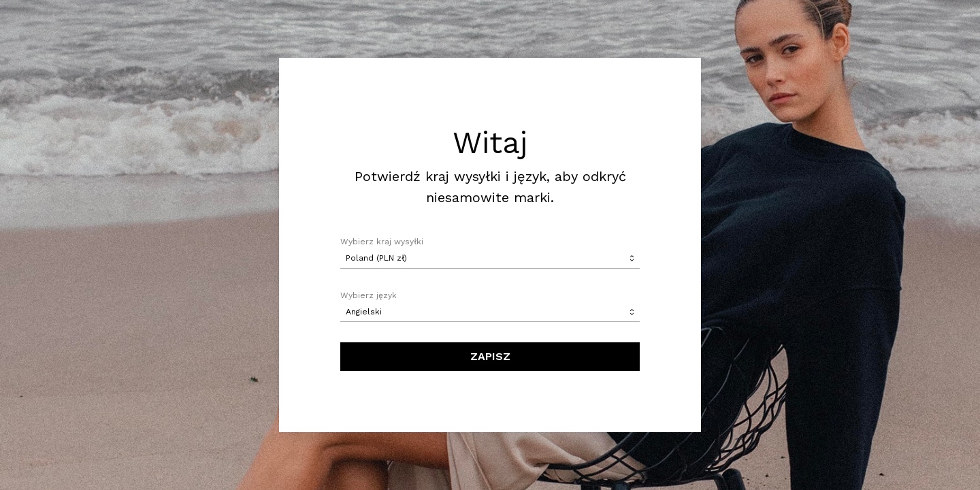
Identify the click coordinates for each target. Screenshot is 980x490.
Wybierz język (369, 295)
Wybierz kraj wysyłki (382, 242)
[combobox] (490, 259)
